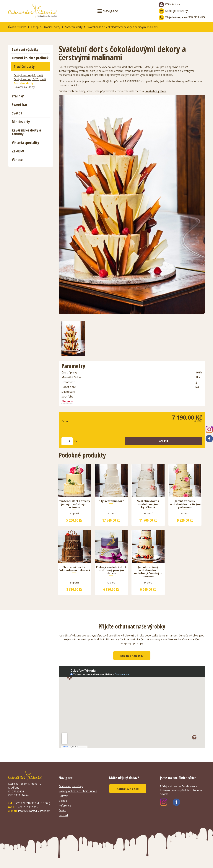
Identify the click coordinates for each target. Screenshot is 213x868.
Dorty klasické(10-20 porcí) (30, 79)
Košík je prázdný (173, 11)
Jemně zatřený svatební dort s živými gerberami (185, 504)
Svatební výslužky (25, 49)
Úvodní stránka (17, 27)
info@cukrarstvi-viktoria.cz (34, 811)
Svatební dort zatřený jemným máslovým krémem (74, 504)
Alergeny (67, 401)
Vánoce (17, 160)
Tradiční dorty (52, 27)
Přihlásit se (169, 5)
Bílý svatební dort (111, 501)
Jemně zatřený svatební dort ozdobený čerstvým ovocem (148, 572)
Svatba (17, 113)
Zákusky (18, 151)
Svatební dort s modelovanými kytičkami (148, 504)
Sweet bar (20, 105)
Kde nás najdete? (132, 656)
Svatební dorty (74, 27)
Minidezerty (21, 122)
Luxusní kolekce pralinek (30, 58)
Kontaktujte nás (128, 789)
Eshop (35, 27)
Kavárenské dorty (24, 87)
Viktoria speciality (26, 143)
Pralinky (18, 96)
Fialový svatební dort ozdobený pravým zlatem (111, 570)
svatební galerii (156, 91)
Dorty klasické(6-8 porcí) (28, 75)
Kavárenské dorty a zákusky (26, 132)
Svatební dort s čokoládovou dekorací (74, 569)
